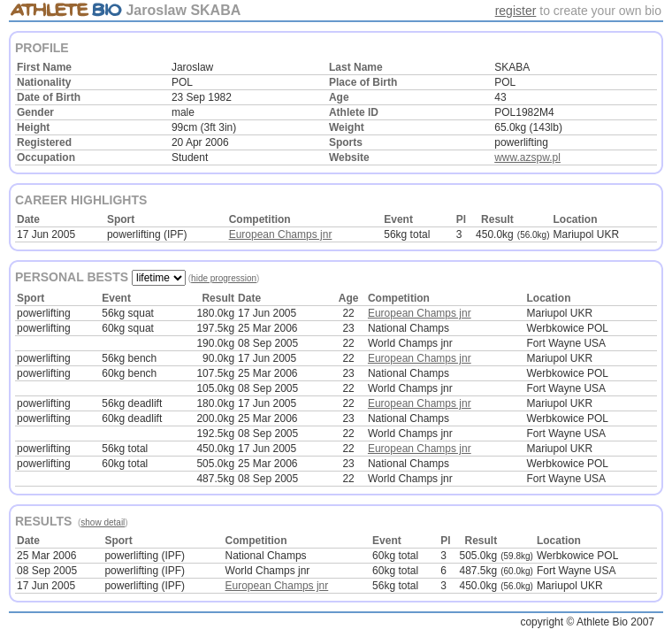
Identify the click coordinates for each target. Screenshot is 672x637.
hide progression (224, 278)
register (516, 11)
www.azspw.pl (527, 157)
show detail (103, 522)
